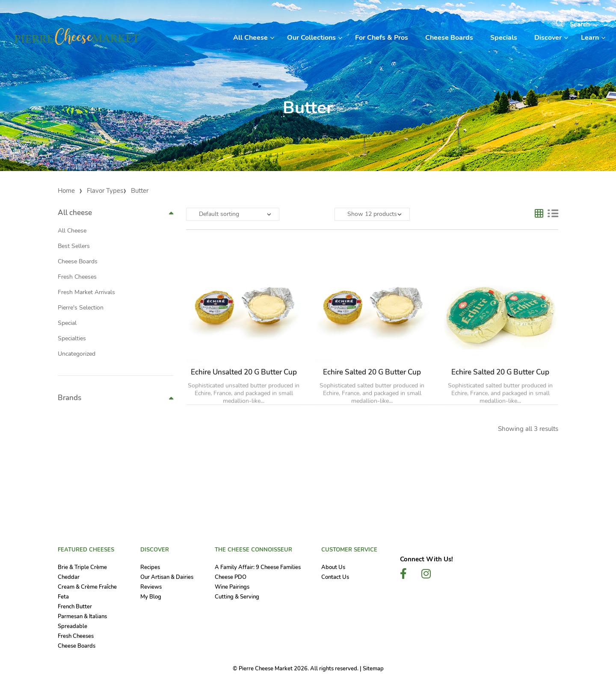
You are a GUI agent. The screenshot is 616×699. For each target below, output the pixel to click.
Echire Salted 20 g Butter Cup (372, 372)
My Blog (151, 597)
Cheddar (69, 577)
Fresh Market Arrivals (86, 292)
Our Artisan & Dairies (167, 577)
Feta (63, 597)
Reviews (151, 587)
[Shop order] (233, 214)
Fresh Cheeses (77, 277)
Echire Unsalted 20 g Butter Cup (244, 372)
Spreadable (73, 626)
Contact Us (335, 577)
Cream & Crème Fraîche (87, 587)
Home (66, 191)
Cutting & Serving (237, 597)
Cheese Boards (78, 261)
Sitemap (373, 669)
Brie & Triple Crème (82, 567)
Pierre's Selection (81, 308)
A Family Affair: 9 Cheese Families (258, 567)
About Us (333, 567)
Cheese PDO (231, 577)
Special (67, 323)
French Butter (75, 607)
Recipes (150, 567)
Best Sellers (74, 246)
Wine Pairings (232, 587)
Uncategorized (77, 354)
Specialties (72, 338)
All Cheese (72, 231)
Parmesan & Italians (82, 616)
